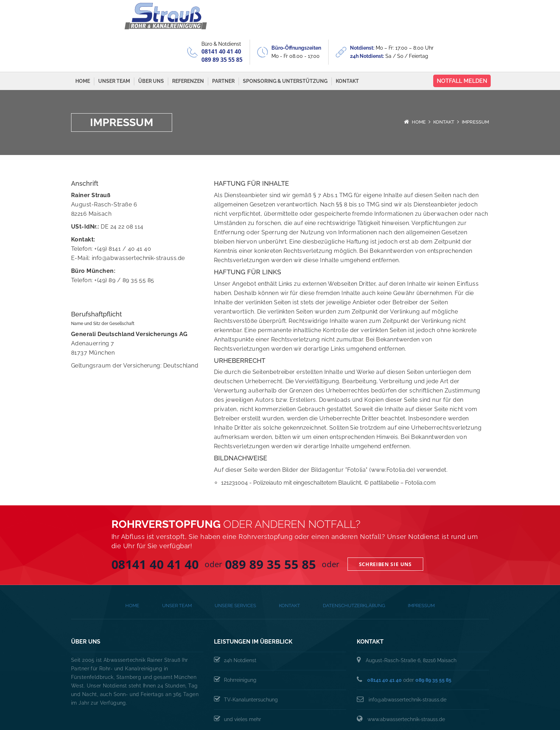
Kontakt (347, 49)
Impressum (421, 573)
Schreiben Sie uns (385, 532)
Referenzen (188, 49)
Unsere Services (235, 573)
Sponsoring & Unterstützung (285, 49)
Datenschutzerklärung (354, 573)
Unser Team (114, 49)
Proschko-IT (479, 716)
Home (83, 49)
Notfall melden (462, 48)
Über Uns (151, 49)
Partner (223, 49)
